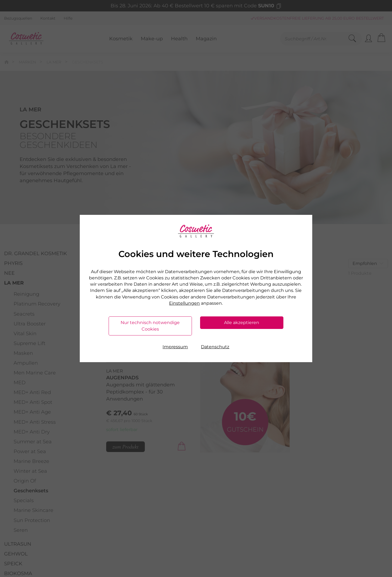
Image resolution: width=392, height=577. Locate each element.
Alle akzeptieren (242, 323)
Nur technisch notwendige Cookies (150, 326)
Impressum (175, 347)
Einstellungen (184, 303)
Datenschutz (215, 347)
